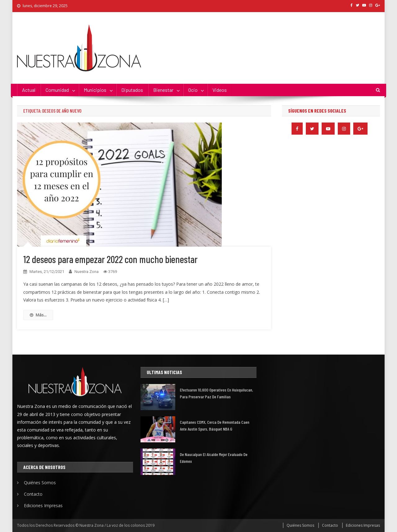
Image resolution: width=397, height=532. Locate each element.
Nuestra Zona (87, 272)
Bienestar (163, 90)
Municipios (95, 90)
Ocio (193, 90)
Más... (38, 315)
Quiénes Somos (40, 483)
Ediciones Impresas (43, 505)
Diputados (132, 90)
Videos (220, 90)
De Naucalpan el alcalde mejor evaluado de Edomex (214, 458)
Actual (29, 90)
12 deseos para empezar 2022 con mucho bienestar (110, 259)
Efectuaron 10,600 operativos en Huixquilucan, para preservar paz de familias (216, 393)
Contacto (33, 494)
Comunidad (57, 90)
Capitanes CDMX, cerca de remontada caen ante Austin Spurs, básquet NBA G (215, 425)
